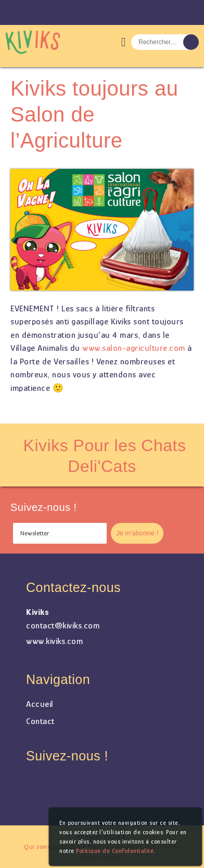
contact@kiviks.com (63, 626)
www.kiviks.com (54, 641)
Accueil (40, 704)
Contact (40, 721)
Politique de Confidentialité (115, 851)
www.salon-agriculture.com (134, 348)
